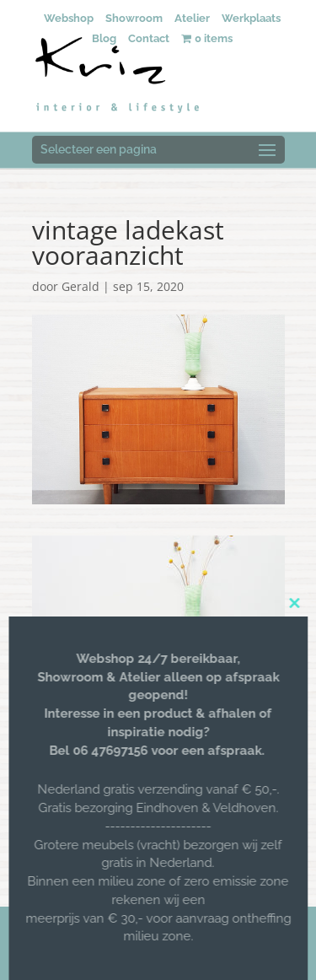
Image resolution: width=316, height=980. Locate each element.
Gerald (80, 286)
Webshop (69, 18)
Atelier (192, 18)
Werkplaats (251, 18)
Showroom (134, 18)
